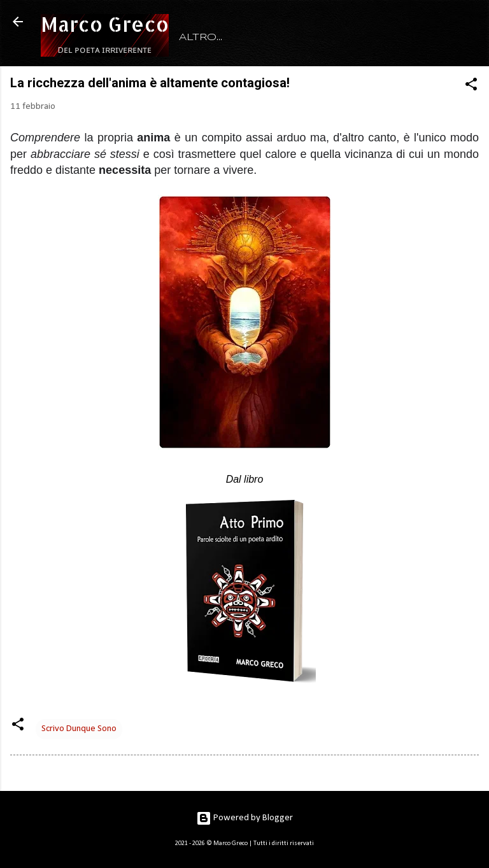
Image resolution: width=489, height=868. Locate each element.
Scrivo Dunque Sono (79, 729)
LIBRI (332, 38)
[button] (471, 87)
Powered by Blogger (244, 818)
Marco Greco (105, 24)
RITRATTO (267, 38)
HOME (198, 38)
